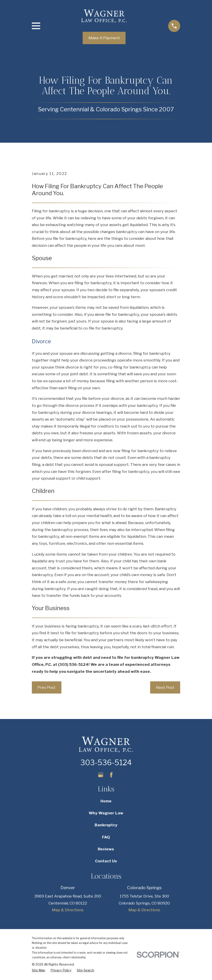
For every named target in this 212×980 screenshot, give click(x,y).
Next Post (165, 687)
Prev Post (47, 687)
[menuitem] (38, 970)
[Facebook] (111, 775)
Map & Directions (68, 910)
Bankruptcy (106, 825)
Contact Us (106, 861)
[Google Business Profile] (101, 775)
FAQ (106, 837)
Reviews (106, 849)
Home (106, 801)
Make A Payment (104, 38)
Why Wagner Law (106, 813)
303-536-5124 (106, 763)
